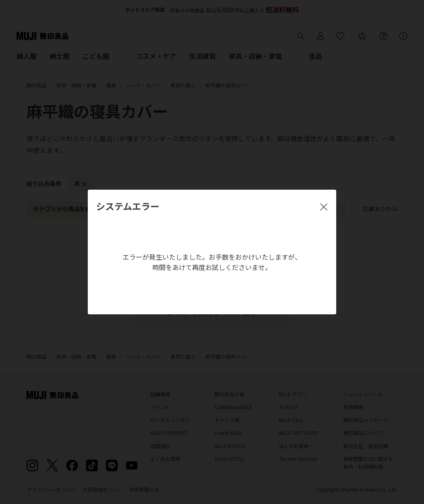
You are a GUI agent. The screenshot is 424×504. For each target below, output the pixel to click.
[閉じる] (324, 207)
